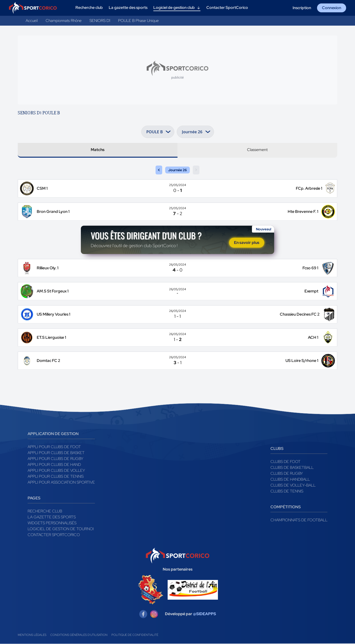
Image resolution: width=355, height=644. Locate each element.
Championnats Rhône (64, 21)
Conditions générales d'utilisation (79, 635)
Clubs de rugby (287, 474)
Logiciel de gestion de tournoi (61, 529)
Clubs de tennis (287, 491)
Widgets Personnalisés (52, 523)
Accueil (32, 21)
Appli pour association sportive (61, 483)
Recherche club (45, 511)
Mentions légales (32, 635)
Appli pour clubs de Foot (54, 447)
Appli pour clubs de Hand (54, 465)
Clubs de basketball (292, 468)
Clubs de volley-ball (293, 485)
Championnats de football (299, 520)
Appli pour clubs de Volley (56, 471)
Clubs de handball (290, 480)
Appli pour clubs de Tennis (56, 477)
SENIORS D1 (100, 21)
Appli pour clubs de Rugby (55, 459)
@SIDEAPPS (204, 614)
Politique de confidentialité (135, 635)
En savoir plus (247, 243)
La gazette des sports (52, 517)
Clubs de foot (285, 462)
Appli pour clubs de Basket (56, 453)
